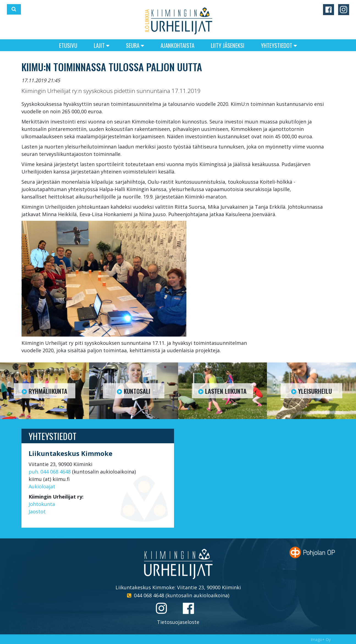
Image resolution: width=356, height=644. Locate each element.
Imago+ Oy (321, 639)
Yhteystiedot (279, 45)
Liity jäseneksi (228, 45)
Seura (135, 45)
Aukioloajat (42, 486)
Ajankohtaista (177, 45)
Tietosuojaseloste (178, 622)
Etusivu (68, 45)
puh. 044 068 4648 (50, 472)
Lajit (102, 45)
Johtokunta (42, 504)
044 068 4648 (149, 595)
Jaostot (37, 511)
